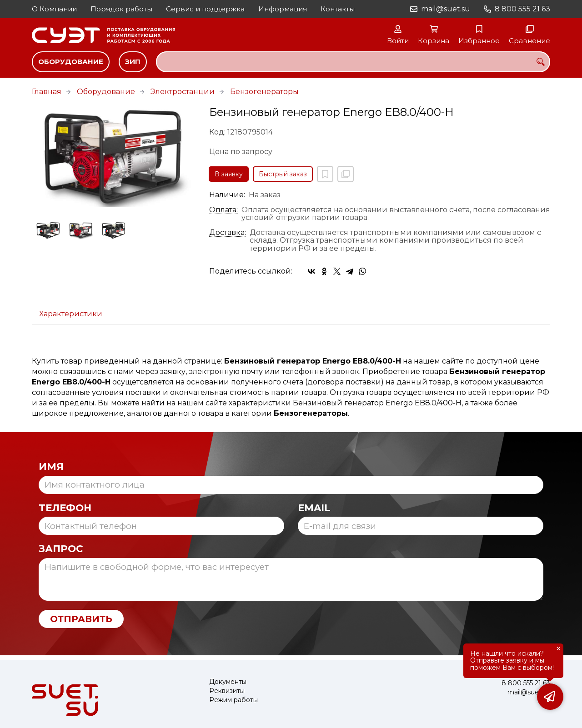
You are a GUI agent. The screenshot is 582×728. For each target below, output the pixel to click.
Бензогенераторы (264, 92)
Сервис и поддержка (205, 9)
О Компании (54, 9)
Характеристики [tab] (71, 314)
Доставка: (228, 233)
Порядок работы (121, 9)
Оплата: (223, 210)
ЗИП (133, 62)
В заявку (229, 174)
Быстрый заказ (283, 174)
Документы (228, 682)
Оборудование (71, 62)
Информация (283, 9)
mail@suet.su (446, 9)
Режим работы (233, 700)
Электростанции (183, 92)
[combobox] (353, 62)
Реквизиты (227, 691)
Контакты (338, 9)
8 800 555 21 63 (522, 9)
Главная (47, 92)
